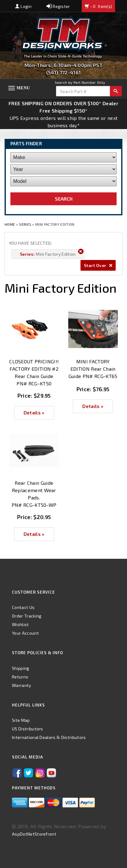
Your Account (25, 633)
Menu (23, 88)
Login (23, 6)
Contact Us (23, 607)
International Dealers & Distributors (49, 737)
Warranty (22, 685)
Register (58, 6)
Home (10, 224)
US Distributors (28, 729)
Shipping (21, 668)
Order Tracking (27, 616)
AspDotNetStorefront (34, 834)
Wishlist (21, 624)
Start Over (98, 265)
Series (25, 224)
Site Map (21, 720)
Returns (20, 677)
